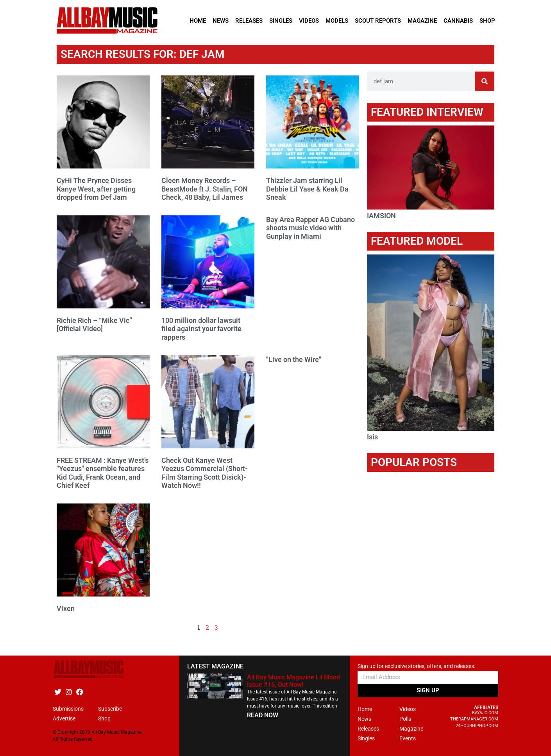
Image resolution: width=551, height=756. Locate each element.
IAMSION (381, 216)
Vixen (66, 608)
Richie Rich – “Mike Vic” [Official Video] (94, 325)
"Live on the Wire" (294, 359)
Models (337, 21)
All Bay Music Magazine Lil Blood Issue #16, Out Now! (293, 681)
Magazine (422, 21)
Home (198, 21)
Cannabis (458, 21)
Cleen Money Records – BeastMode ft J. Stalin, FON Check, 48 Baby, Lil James (205, 189)
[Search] (485, 81)
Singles (281, 21)
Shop (487, 21)
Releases (249, 21)
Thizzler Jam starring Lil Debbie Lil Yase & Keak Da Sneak (307, 189)
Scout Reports (378, 21)
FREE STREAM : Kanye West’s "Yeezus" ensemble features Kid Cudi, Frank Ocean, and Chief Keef (103, 473)
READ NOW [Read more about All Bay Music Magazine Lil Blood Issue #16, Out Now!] (263, 715)
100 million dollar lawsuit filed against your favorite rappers (201, 329)
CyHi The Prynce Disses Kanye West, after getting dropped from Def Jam (96, 189)
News (221, 21)
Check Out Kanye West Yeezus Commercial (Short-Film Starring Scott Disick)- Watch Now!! (205, 473)
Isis (372, 437)
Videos (309, 21)
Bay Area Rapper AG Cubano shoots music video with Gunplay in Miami (310, 228)
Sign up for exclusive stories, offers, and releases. (417, 666)
